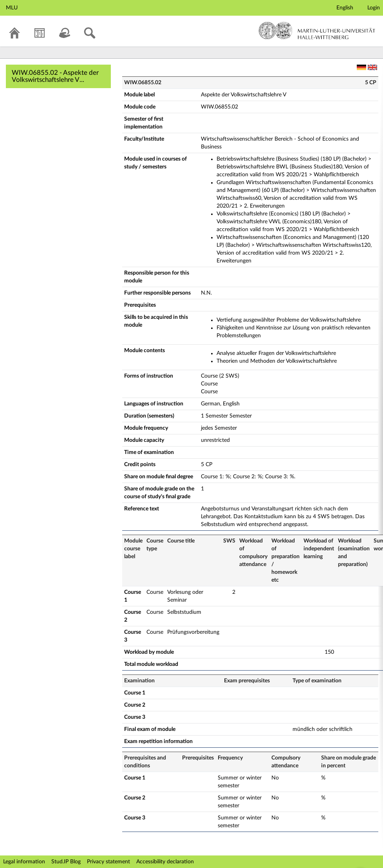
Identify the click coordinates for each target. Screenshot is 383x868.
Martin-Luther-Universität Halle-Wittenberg (317, 31)
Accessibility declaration (165, 862)
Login (374, 8)
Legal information (24, 862)
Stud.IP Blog (66, 862)
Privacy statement (108, 862)
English (345, 8)
